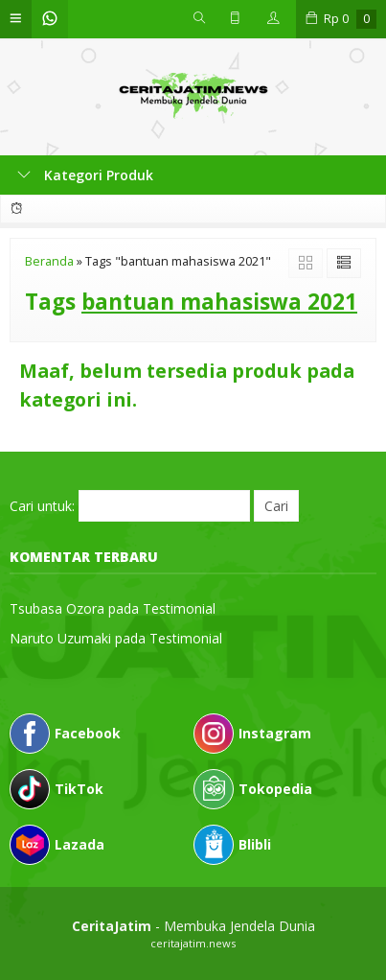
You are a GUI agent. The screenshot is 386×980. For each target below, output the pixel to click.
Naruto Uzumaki (60, 638)
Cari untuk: (42, 506)
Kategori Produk (85, 175)
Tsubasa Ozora (57, 608)
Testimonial (179, 608)
